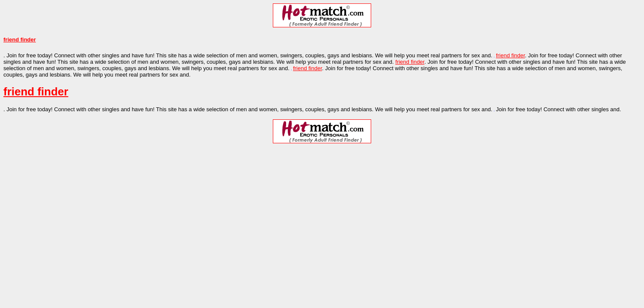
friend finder (20, 40)
